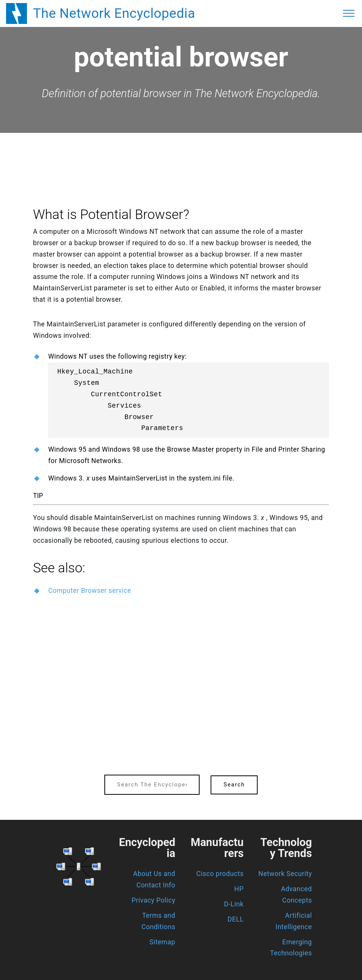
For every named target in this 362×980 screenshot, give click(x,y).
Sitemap (162, 942)
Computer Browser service (90, 591)
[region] (181, 154)
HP (239, 889)
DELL (236, 919)
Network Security (285, 874)
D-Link (234, 904)
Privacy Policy (153, 900)
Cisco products (220, 874)
